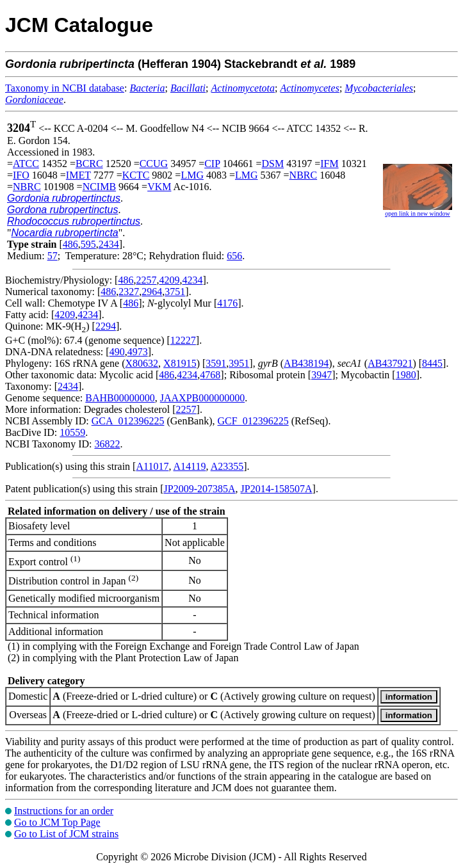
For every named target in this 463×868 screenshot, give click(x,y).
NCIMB (99, 187)
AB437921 (390, 363)
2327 (129, 292)
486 (70, 244)
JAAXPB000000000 (202, 398)
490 (117, 352)
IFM (329, 164)
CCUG (154, 164)
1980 (406, 375)
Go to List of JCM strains (66, 834)
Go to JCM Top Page (57, 822)
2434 (109, 244)
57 (53, 256)
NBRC (304, 175)
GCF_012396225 (253, 421)
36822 (107, 444)
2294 (106, 326)
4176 (227, 303)
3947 (321, 375)
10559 (72, 432)
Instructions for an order (64, 811)
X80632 (142, 363)
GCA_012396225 (128, 421)
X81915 (180, 363)
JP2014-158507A (277, 489)
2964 (152, 292)
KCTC (136, 175)
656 (234, 256)
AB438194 (306, 363)
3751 (175, 292)
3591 (216, 363)
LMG (192, 175)
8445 (432, 363)
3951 (239, 363)
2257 (146, 280)
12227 (183, 340)
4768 (210, 375)
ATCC (26, 164)
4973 (138, 352)
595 (88, 244)
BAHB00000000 (120, 398)
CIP (212, 164)
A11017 (152, 466)
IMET (78, 175)
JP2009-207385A (200, 489)
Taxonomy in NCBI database (65, 88)
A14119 (190, 466)
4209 (169, 280)
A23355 (227, 466)
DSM (273, 164)
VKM (159, 187)
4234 (192, 280)
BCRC (89, 164)
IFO (21, 175)
